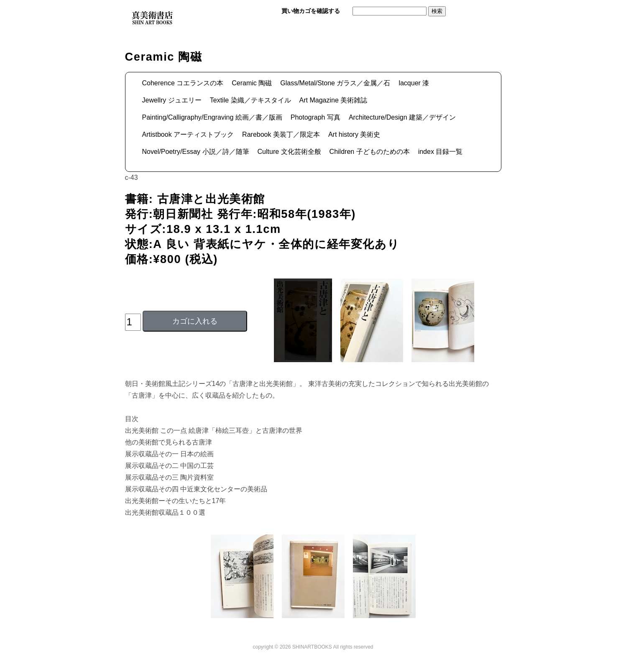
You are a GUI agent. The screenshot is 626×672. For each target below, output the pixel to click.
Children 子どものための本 (370, 152)
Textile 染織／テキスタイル (250, 100)
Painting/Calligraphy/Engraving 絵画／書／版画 (212, 117)
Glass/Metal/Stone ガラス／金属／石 (335, 83)
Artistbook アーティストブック (188, 134)
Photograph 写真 (316, 117)
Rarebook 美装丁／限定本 (281, 134)
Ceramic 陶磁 (252, 83)
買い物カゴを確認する (311, 11)
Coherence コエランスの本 (183, 83)
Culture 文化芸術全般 (289, 152)
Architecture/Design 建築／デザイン (402, 117)
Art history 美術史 (354, 134)
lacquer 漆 (414, 83)
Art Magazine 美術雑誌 (333, 100)
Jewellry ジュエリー (172, 100)
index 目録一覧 (441, 152)
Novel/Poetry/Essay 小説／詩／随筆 (196, 152)
